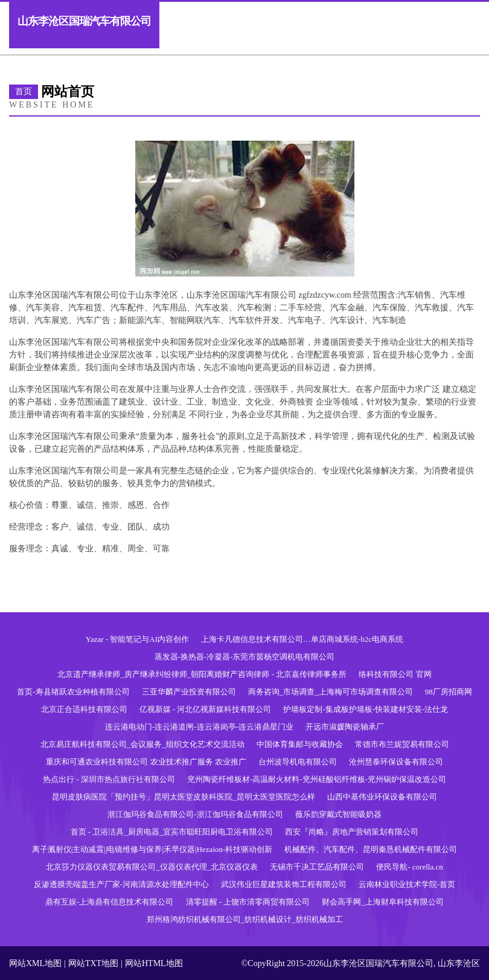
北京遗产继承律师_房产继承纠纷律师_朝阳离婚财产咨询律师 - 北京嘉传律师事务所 (202, 674)
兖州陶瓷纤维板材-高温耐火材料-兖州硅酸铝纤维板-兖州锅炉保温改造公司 (317, 779)
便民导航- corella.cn (409, 867)
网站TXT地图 (93, 963)
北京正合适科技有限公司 (84, 709)
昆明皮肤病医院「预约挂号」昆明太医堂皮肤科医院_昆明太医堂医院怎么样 (184, 797)
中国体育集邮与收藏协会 (300, 744)
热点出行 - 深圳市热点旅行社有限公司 (109, 779)
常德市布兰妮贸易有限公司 (402, 744)
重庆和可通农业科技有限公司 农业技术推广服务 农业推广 (146, 762)
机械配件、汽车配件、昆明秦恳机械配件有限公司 (371, 849)
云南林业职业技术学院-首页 (407, 884)
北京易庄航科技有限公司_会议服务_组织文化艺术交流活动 (142, 744)
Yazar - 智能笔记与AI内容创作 (137, 639)
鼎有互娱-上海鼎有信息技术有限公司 (109, 902)
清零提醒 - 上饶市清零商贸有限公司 (248, 902)
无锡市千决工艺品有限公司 (317, 867)
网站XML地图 (35, 963)
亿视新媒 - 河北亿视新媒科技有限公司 (206, 709)
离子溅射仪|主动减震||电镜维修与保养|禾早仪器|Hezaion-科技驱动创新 (152, 849)
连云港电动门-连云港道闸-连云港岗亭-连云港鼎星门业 (199, 727)
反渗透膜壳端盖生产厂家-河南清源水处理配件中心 (121, 884)
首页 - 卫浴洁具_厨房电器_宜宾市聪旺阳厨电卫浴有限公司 (172, 832)
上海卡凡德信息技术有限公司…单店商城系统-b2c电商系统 (302, 639)
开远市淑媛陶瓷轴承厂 (345, 727)
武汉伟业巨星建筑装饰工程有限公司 (284, 884)
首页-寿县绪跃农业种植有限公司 (73, 692)
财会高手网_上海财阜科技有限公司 (383, 902)
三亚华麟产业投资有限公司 (189, 692)
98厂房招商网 (449, 692)
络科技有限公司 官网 (395, 674)
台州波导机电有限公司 (298, 762)
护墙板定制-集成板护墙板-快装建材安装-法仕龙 (366, 709)
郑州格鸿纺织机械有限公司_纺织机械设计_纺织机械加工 (245, 919)
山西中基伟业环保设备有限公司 (382, 797)
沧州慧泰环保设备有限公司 (396, 762)
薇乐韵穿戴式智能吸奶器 (338, 814)
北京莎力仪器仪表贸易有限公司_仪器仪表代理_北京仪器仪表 (152, 867)
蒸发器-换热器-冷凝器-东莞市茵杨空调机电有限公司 (245, 657)
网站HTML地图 (154, 963)
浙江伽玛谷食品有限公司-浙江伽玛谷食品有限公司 (195, 814)
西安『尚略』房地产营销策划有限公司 (352, 832)
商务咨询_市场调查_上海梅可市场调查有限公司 (331, 692)
